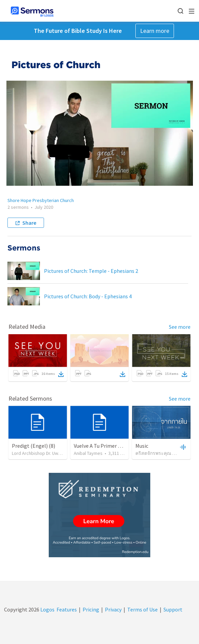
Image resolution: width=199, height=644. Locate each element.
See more (180, 327)
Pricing (91, 609)
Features (67, 609)
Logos (47, 609)
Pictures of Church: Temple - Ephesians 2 (91, 271)
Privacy (113, 609)
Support (173, 609)
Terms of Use (142, 609)
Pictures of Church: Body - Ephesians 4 (88, 296)
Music (142, 446)
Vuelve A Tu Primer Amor (102, 446)
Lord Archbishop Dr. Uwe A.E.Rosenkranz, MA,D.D (61, 453)
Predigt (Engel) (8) (34, 446)
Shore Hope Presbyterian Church (41, 200)
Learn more (155, 31)
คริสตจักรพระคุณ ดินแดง (161, 453)
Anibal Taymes (88, 453)
